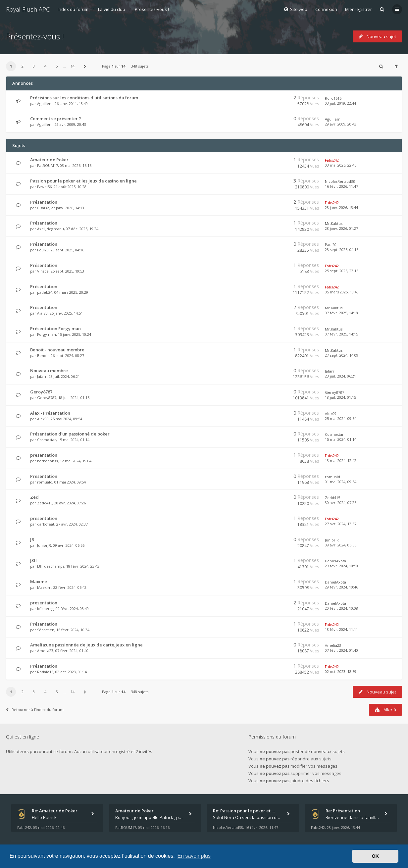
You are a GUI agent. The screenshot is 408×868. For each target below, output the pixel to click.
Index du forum (73, 9)
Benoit (43, 356)
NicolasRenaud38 (340, 181)
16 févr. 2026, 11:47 (341, 186)
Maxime (39, 582)
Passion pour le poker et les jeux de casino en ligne (83, 181)
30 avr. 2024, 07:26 (341, 503)
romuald (45, 482)
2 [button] (23, 66)
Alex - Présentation (50, 413)
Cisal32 (43, 208)
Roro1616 (333, 98)
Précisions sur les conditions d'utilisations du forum (84, 98)
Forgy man (47, 334)
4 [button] (45, 66)
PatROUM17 (48, 165)
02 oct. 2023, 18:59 (341, 671)
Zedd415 (45, 503)
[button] (85, 66)
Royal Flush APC (28, 9)
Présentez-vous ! (152, 9)
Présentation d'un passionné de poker (70, 434)
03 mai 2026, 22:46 (341, 165)
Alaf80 (42, 313)
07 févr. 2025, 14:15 (341, 334)
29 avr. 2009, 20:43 (341, 124)
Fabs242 (332, 160)
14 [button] (73, 66)
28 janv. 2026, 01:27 (341, 228)
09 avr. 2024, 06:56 (341, 545)
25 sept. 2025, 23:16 (342, 271)
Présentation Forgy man (55, 329)
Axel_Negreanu (51, 229)
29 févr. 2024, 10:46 (341, 587)
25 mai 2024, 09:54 (341, 418)
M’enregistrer (358, 9)
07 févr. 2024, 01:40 (341, 650)
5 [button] (57, 66)
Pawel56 (44, 187)
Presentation (44, 476)
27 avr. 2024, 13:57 (341, 524)
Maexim (44, 587)
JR (32, 539)
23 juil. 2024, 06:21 (340, 376)
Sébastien (46, 630)
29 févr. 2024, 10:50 (341, 566)
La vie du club (112, 9)
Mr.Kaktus (334, 223)
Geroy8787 (41, 392)
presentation (44, 455)
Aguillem (45, 103)
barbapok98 (48, 461)
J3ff (33, 560)
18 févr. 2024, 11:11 (341, 629)
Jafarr (42, 376)
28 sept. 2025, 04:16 (342, 250)
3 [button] (34, 66)
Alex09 (43, 419)
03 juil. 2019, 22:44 (340, 103)
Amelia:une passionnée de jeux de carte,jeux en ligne (86, 645)
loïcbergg (45, 609)
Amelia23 (45, 651)
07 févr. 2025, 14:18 (341, 313)
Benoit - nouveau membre (57, 350)
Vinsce (43, 271)
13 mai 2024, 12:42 (341, 460)
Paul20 (43, 250)
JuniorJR (44, 545)
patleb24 (45, 292)
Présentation (44, 202)
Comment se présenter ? (56, 119)
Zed (34, 497)
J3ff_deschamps (51, 566)
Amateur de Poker (49, 160)
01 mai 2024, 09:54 (341, 482)
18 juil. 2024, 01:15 (340, 397)
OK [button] (375, 856)
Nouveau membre (49, 371)
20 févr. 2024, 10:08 (341, 608)
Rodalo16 (45, 672)
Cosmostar (47, 440)
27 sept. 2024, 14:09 (342, 355)
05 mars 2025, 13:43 (342, 292)
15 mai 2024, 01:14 (341, 439)
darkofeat (46, 524)
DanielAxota (335, 561)
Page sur (114, 66)
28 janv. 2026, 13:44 (341, 207)
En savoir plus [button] (194, 856)
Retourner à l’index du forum (35, 710)
